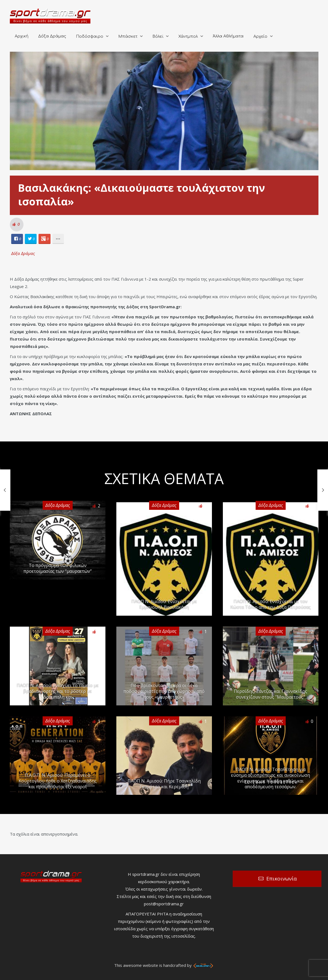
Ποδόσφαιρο (90, 37)
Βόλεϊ (158, 37)
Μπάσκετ (128, 37)
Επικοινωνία (282, 879)
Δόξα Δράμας (52, 36)
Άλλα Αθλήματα (228, 36)
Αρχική (22, 36)
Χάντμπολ (188, 37)
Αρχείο (260, 37)
